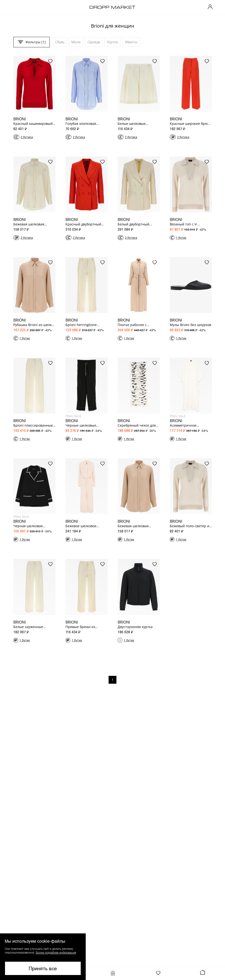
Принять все (43, 968)
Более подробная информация (56, 952)
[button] (43, 957)
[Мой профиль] (210, 7)
